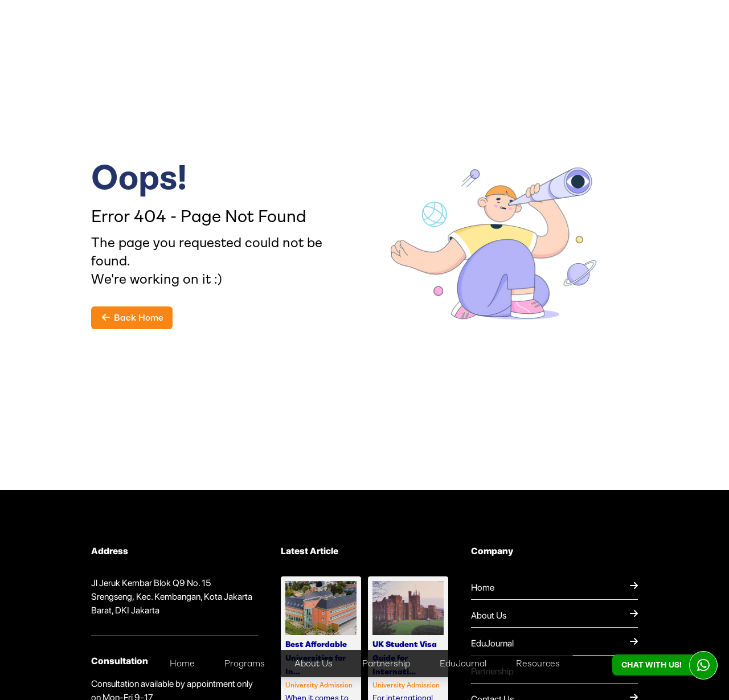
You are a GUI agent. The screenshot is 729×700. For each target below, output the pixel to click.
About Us (314, 663)
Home (182, 663)
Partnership (386, 663)
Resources (538, 663)
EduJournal (463, 663)
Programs (245, 663)
